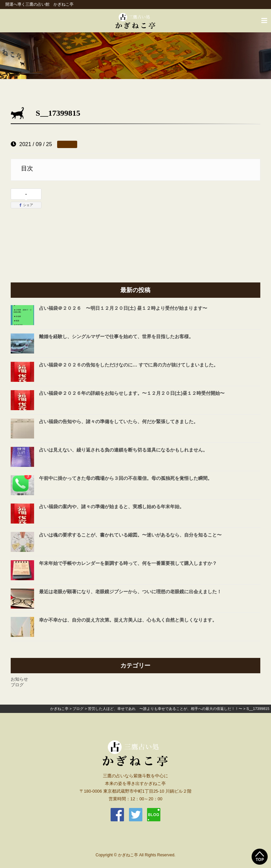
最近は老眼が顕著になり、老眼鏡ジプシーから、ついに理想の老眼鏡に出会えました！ (130, 592)
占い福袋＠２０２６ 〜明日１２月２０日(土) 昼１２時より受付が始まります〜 (123, 308)
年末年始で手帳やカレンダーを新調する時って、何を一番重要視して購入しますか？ (128, 563)
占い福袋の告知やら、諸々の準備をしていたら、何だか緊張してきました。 (119, 421)
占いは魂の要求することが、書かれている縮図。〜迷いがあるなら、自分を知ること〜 (130, 535)
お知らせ (19, 679)
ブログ (17, 685)
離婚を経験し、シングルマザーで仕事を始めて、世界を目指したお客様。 (116, 336)
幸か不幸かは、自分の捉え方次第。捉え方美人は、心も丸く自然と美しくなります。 (128, 620)
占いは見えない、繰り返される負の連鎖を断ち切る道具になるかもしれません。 (123, 450)
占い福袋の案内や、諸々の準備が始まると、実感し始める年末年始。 (112, 507)
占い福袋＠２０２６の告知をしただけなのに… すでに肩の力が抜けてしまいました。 (129, 365)
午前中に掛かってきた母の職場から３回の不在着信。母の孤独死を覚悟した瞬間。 (126, 478)
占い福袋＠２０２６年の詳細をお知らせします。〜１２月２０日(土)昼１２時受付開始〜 (132, 393)
